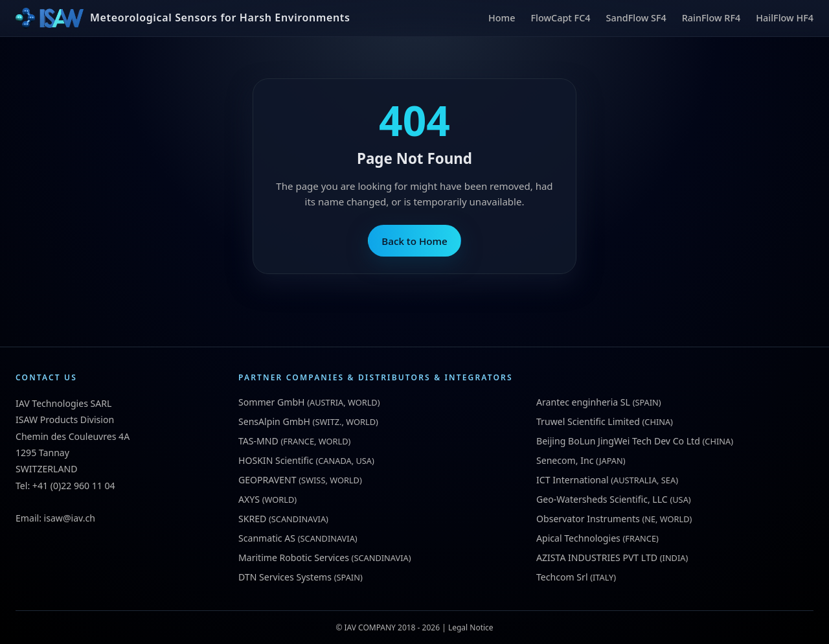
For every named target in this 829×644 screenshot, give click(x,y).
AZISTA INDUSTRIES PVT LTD (597, 558)
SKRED (252, 519)
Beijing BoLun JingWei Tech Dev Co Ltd (618, 441)
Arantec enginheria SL (583, 402)
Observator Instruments (588, 519)
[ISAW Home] (183, 18)
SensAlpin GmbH (274, 421)
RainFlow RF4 (711, 18)
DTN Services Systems (285, 577)
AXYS (249, 499)
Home (502, 18)
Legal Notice (471, 627)
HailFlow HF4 (785, 18)
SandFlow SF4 (636, 18)
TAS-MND (258, 441)
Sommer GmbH (272, 402)
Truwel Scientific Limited (588, 421)
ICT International (573, 480)
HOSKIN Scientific (276, 460)
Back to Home (414, 241)
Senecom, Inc (565, 460)
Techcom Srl (562, 577)
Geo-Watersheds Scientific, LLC (602, 499)
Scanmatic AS (267, 538)
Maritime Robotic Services (294, 558)
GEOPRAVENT (267, 480)
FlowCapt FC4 (560, 18)
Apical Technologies (578, 538)
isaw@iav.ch (70, 518)
